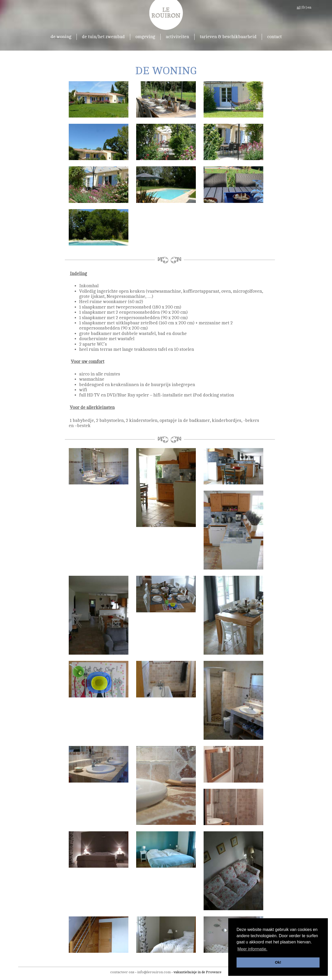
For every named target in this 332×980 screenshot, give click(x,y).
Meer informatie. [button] (252, 949)
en (309, 8)
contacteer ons (122, 972)
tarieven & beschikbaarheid (228, 37)
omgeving (145, 37)
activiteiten (177, 37)
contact (274, 37)
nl (298, 8)
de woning (61, 37)
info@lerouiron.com (154, 972)
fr (304, 8)
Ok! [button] (278, 962)
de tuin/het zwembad (103, 37)
